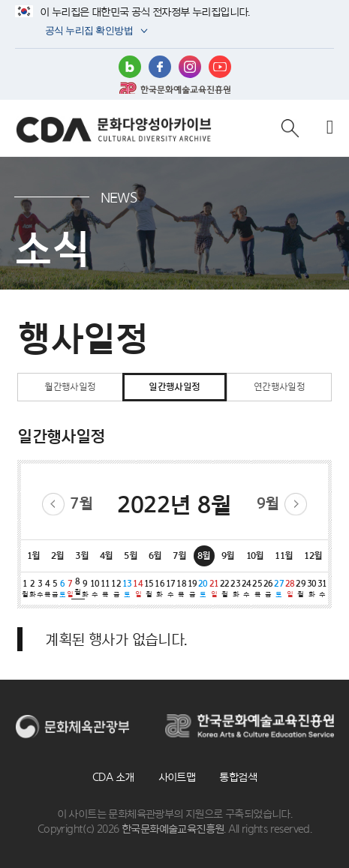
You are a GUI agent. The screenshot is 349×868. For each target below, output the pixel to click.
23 (236, 589)
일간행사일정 (174, 387)
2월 (58, 555)
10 (95, 589)
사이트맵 (177, 777)
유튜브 (220, 67)
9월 (268, 503)
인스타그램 (190, 67)
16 (159, 589)
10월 (255, 555)
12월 (313, 555)
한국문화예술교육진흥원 (175, 88)
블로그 (130, 67)
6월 (155, 555)
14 (138, 589)
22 (224, 589)
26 (268, 589)
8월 (204, 555)
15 (149, 589)
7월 (81, 503)
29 (300, 589)
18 (181, 589)
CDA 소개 (113, 777)
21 (214, 589)
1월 (34, 555)
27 (278, 589)
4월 (107, 555)
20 (203, 589)
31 (322, 589)
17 (170, 589)
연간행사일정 (279, 387)
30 (311, 589)
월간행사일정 (70, 387)
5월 (131, 555)
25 (257, 589)
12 (116, 589)
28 (290, 589)
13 (127, 589)
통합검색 (238, 777)
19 (192, 589)
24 (246, 589)
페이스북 (160, 67)
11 (105, 589)
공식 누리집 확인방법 (88, 32)
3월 (82, 555)
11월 (284, 555)
